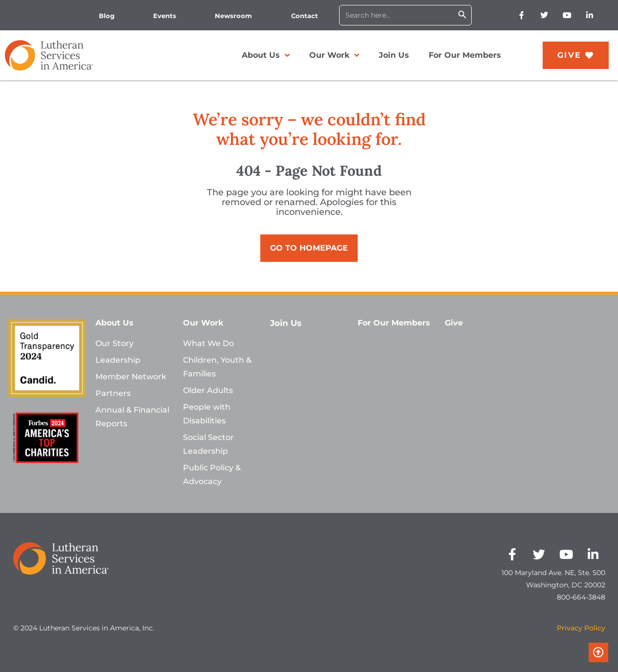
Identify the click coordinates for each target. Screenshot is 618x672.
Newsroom (233, 16)
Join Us (394, 55)
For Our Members (465, 55)
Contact (305, 16)
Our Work (334, 55)
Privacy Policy (581, 628)
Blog (107, 16)
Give (454, 323)
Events (165, 16)
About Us (266, 55)
